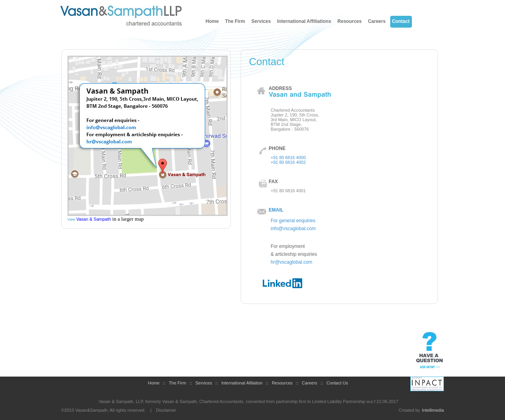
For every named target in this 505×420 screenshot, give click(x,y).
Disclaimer (166, 410)
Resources (349, 21)
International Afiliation (242, 383)
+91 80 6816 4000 (288, 157)
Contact (401, 21)
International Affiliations (304, 21)
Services (261, 21)
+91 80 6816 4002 (288, 162)
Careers (377, 21)
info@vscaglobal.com (293, 229)
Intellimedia (433, 410)
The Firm (235, 21)
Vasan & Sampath (94, 219)
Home (212, 21)
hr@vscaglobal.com (292, 262)
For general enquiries (293, 221)
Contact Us (337, 383)
